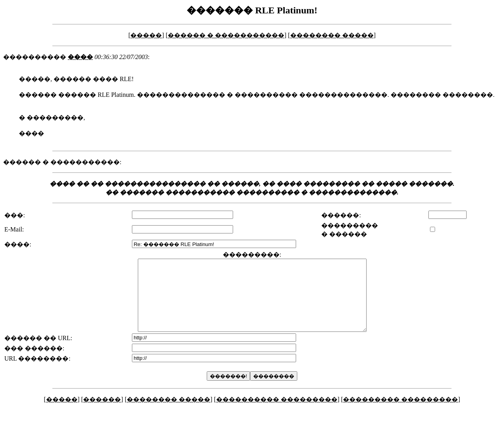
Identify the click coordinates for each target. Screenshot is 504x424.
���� (80, 57)
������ (102, 414)
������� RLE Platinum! (252, 10)
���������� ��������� (277, 414)
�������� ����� (332, 35)
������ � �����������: (62, 162)
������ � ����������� (226, 35)
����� (146, 35)
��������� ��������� (400, 414)
